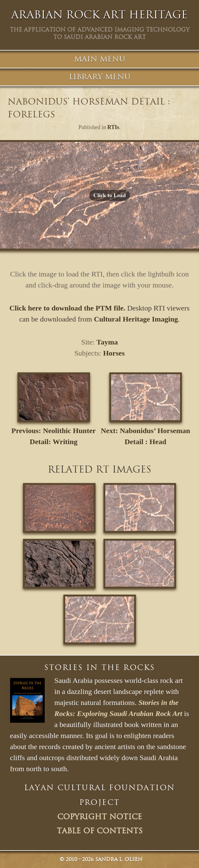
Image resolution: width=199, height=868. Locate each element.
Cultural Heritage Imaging (136, 319)
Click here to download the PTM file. (68, 308)
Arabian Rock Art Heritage (99, 15)
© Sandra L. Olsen (101, 859)
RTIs (113, 127)
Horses (114, 353)
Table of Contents (100, 831)
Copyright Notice (100, 817)
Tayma (107, 342)
